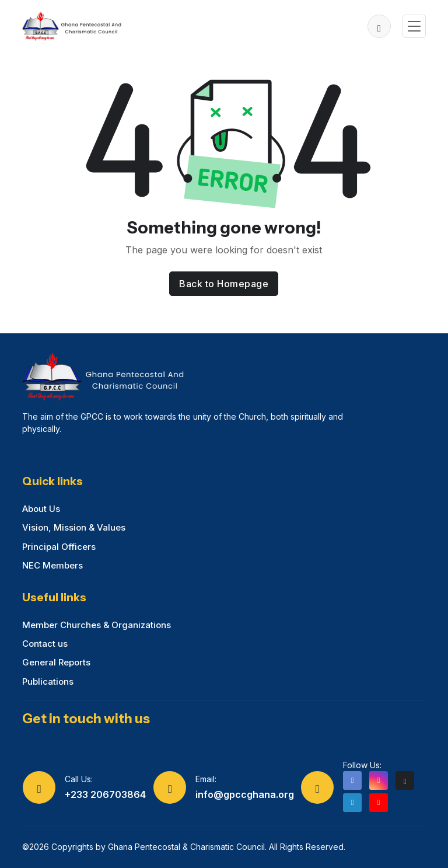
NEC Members (52, 565)
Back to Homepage (224, 284)
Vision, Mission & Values (74, 527)
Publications (48, 681)
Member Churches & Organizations (97, 625)
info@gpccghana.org (245, 794)
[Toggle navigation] (414, 27)
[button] (379, 26)
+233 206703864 (105, 794)
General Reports (56, 662)
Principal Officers (59, 547)
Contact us (45, 644)
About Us (41, 509)
